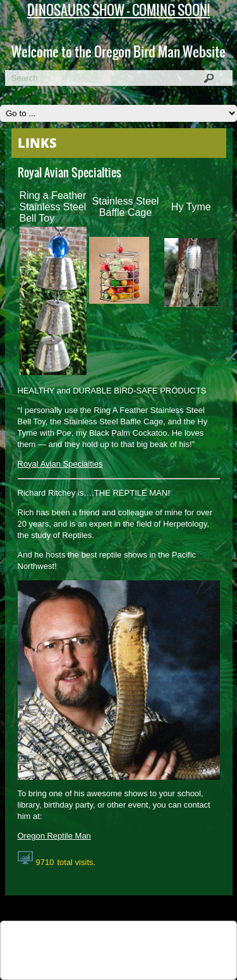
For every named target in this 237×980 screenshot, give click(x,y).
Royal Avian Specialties (60, 464)
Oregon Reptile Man (54, 836)
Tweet (69, 937)
